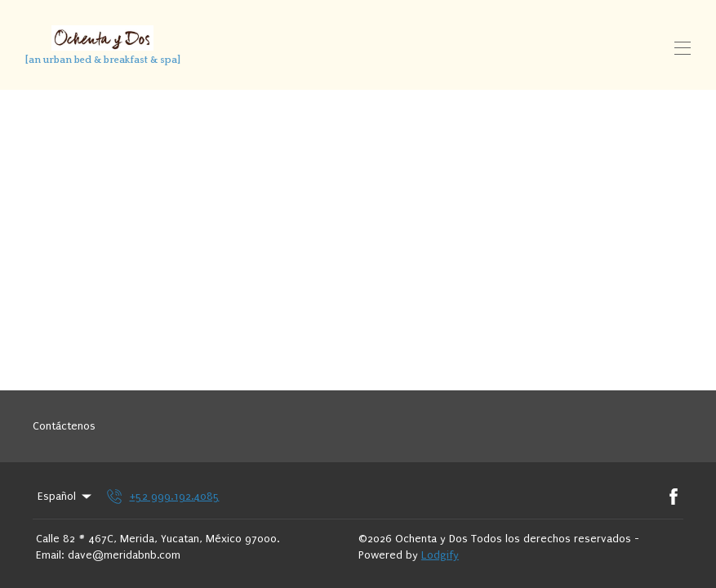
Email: (50, 555)
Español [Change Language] (66, 497)
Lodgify (440, 555)
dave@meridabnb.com (124, 555)
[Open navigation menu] (683, 48)
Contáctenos (64, 426)
